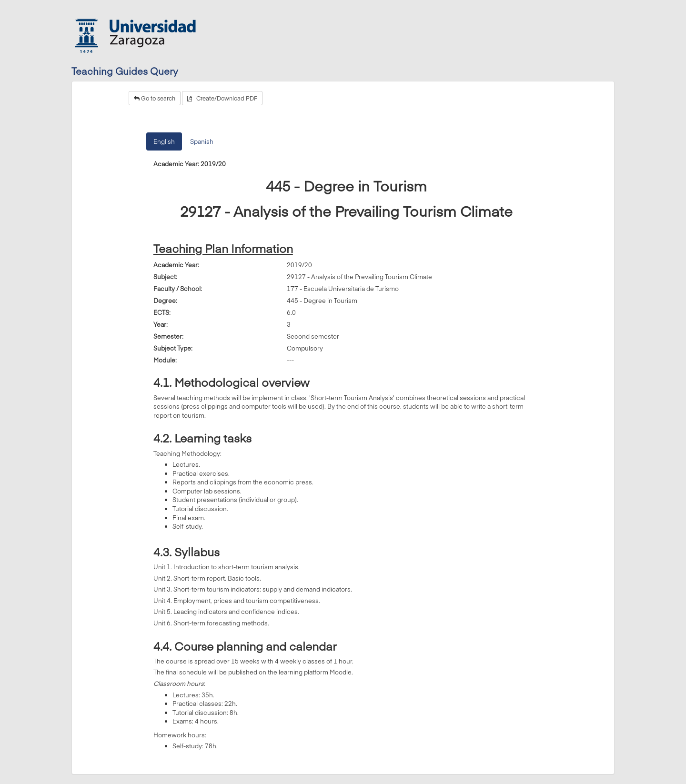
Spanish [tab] (202, 141)
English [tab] (164, 141)
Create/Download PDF (222, 98)
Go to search (155, 98)
